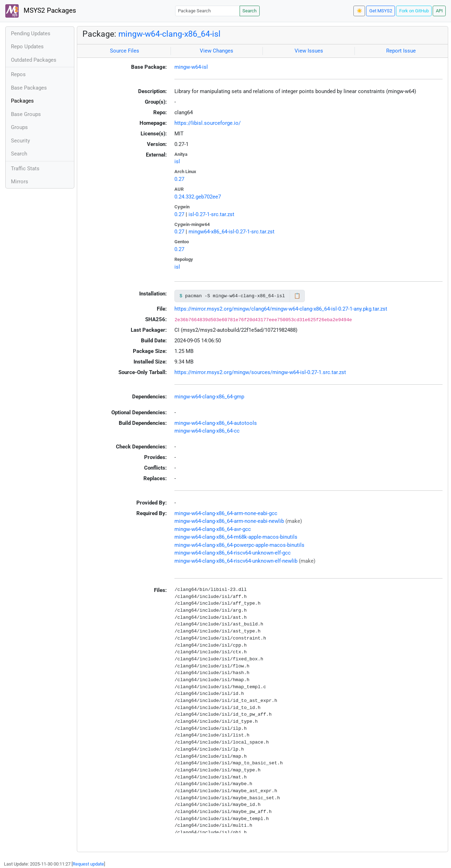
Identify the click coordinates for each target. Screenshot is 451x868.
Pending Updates (31, 33)
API (439, 11)
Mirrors (20, 182)
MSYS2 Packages (41, 11)
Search (249, 11)
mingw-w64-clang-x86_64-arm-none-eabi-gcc (226, 513)
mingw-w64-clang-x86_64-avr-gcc (213, 529)
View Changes (217, 51)
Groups (19, 127)
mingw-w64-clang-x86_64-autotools (216, 423)
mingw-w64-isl (191, 67)
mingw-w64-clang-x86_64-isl (169, 34)
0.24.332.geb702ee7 (198, 197)
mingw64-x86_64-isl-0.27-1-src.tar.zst (231, 232)
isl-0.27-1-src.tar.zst (211, 214)
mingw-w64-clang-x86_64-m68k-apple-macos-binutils (236, 537)
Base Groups (26, 114)
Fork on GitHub (414, 11)
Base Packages (29, 88)
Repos (18, 74)
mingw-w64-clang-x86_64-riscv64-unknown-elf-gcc (233, 553)
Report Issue (401, 51)
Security (20, 141)
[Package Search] (208, 11)
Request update (88, 864)
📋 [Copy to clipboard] (297, 296)
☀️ (359, 11)
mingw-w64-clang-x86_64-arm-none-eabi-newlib (229, 521)
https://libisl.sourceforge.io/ (208, 123)
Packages (22, 101)
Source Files (125, 51)
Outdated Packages (34, 60)
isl (177, 161)
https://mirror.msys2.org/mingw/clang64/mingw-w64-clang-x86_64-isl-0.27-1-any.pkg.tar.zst (281, 309)
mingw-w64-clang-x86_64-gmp (209, 397)
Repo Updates (27, 47)
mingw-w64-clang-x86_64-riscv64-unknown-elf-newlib (236, 561)
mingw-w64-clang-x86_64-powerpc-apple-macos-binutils (239, 545)
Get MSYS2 (381, 11)
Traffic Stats (25, 169)
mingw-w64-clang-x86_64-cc (207, 431)
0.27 (179, 179)
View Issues (309, 51)
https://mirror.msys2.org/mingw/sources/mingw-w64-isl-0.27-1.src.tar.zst (260, 372)
